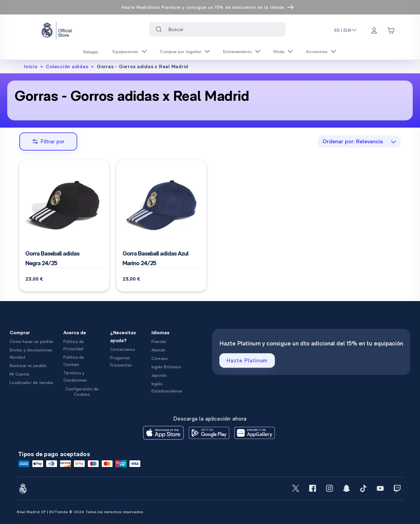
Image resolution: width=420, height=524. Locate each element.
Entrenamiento (237, 52)
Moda (279, 52)
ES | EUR (346, 30)
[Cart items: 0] (391, 30)
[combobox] (217, 29)
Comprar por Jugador (181, 52)
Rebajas (91, 52)
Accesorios (317, 52)
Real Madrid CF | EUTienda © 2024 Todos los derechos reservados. (80, 512)
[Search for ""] (159, 29)
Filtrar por (48, 141)
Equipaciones (125, 52)
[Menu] (374, 31)
